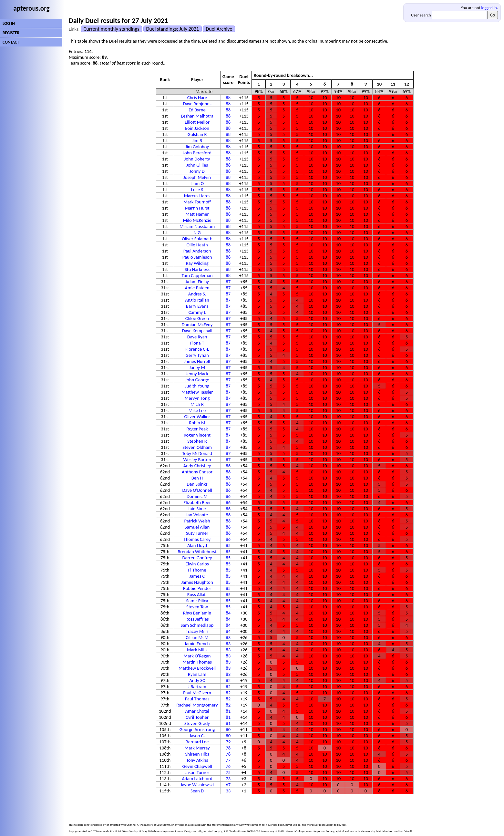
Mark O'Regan (197, 656)
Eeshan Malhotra (197, 116)
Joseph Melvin (197, 177)
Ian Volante (197, 515)
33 (228, 791)
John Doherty (197, 159)
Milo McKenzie (197, 220)
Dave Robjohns (197, 104)
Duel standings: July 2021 (173, 29)
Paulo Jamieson (197, 257)
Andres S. (197, 294)
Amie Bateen (197, 288)
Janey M (197, 367)
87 (228, 282)
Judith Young (197, 386)
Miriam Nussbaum (197, 226)
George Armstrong (197, 729)
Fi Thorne (197, 570)
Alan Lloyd (197, 545)
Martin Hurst (197, 208)
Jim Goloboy (197, 147)
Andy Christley (197, 466)
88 (228, 98)
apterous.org (32, 8)
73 (228, 779)
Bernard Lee (197, 742)
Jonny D (197, 171)
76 (228, 766)
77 (228, 760)
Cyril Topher (197, 717)
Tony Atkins (197, 760)
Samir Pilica (197, 601)
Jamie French (197, 644)
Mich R (197, 404)
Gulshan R (197, 134)
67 (228, 785)
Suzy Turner (197, 533)
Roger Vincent (197, 435)
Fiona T (197, 343)
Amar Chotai (197, 711)
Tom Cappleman (197, 275)
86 (228, 466)
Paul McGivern (197, 693)
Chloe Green (197, 318)
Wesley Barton (197, 459)
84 (228, 613)
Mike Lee (197, 410)
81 (228, 711)
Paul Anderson (197, 251)
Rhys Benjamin (197, 613)
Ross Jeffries (197, 619)
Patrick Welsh (197, 521)
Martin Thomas (197, 662)
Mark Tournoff (197, 202)
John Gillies (197, 165)
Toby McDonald (197, 453)
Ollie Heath (197, 245)
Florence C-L (197, 349)
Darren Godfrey (197, 558)
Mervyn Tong (197, 398)
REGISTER (11, 33)
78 (228, 748)
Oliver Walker (197, 417)
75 (228, 772)
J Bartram (197, 686)
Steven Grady (197, 723)
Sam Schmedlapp (197, 625)
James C (197, 576)
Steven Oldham (197, 447)
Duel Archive (219, 29)
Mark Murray (197, 748)
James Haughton (197, 582)
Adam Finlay (197, 282)
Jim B (197, 140)
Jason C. (197, 736)
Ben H (197, 478)
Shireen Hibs (197, 754)
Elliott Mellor (197, 122)
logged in (489, 8)
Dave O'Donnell (197, 490)
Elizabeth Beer (197, 502)
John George (197, 380)
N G (197, 232)
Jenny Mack (197, 374)
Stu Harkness (197, 269)
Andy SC (197, 680)
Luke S (197, 190)
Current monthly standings (111, 29)
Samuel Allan (197, 527)
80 (228, 729)
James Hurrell (197, 361)
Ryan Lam (197, 674)
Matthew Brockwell (197, 668)
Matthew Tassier (197, 392)
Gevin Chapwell (197, 766)
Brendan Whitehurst (197, 552)
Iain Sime (197, 509)
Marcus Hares (197, 196)
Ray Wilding (197, 263)
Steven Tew (197, 607)
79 (228, 742)
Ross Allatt (197, 594)
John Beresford (197, 153)
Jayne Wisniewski (197, 785)
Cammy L (197, 312)
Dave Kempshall (197, 331)
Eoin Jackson (197, 128)
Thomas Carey (197, 539)
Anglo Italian (197, 300)
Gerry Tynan (197, 355)
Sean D (197, 791)
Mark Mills (197, 650)
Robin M (197, 423)
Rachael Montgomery (197, 705)
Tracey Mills (197, 631)
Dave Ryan (197, 337)
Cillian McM (197, 637)
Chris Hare (197, 98)
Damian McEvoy (197, 325)
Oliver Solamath (197, 239)
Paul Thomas (197, 699)
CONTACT (11, 42)
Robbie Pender (197, 588)
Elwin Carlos (197, 564)
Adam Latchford (197, 779)
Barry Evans (197, 306)
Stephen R (197, 441)
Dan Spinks (197, 484)
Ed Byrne (197, 110)
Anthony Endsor (197, 472)
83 (228, 637)
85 (228, 545)
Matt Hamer (197, 214)
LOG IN (9, 23)
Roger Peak (197, 429)
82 (228, 680)
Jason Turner (197, 772)
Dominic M (197, 496)
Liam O (197, 183)
